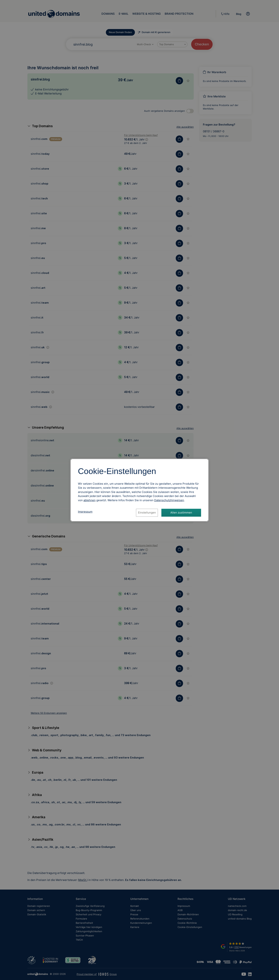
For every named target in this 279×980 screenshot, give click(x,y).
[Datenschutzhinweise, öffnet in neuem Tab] (169, 500)
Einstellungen (147, 513)
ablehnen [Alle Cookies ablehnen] (90, 500)
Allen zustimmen (181, 513)
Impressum (85, 512)
